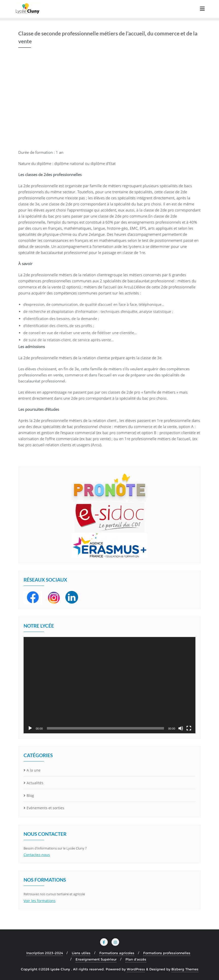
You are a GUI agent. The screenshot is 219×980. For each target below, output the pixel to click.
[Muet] (181, 728)
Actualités (35, 783)
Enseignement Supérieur (96, 959)
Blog (30, 795)
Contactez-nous (37, 855)
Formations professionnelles (167, 953)
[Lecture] (30, 728)
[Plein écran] (189, 728)
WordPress (136, 969)
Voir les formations (40, 901)
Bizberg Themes (185, 969)
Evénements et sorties (45, 808)
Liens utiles (81, 953)
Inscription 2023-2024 (45, 953)
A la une (34, 770)
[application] (109, 685)
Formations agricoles (117, 953)
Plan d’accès (136, 959)
